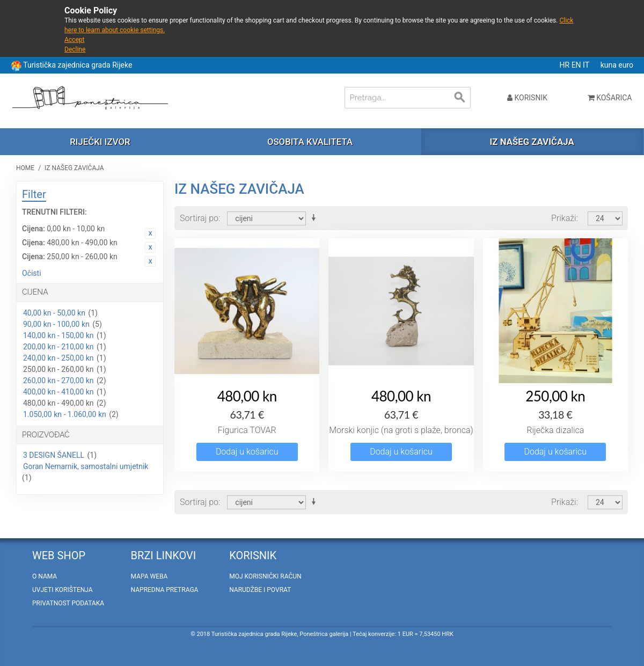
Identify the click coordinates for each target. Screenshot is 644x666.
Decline (75, 49)
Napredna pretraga (165, 590)
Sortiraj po (199, 218)
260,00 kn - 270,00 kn (58, 380)
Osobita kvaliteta (310, 142)
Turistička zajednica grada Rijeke (78, 65)
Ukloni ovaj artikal (150, 233)
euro (626, 65)
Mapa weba (149, 576)
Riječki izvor (100, 142)
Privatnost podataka (68, 603)
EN (577, 65)
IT (587, 65)
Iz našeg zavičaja (532, 142)
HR (566, 65)
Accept (74, 40)
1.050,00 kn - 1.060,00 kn (65, 414)
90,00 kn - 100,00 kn (56, 324)
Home (25, 168)
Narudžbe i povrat (260, 590)
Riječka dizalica (555, 430)
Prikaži (564, 218)
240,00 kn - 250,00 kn (58, 358)
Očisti (32, 273)
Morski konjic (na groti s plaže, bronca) (401, 430)
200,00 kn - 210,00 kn (58, 347)
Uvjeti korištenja (63, 590)
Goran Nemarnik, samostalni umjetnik (86, 466)
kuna (610, 65)
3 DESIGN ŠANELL (54, 455)
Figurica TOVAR (247, 430)
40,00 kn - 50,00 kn (54, 313)
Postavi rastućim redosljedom (316, 218)
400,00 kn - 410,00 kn (58, 392)
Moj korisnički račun (265, 576)
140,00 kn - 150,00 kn (58, 335)
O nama (45, 576)
